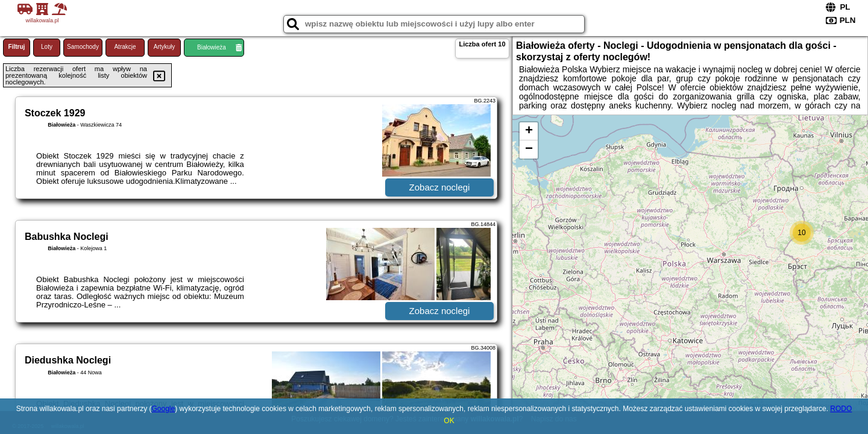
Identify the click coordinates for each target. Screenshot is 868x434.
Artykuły (165, 47)
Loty (47, 47)
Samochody (83, 47)
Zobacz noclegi (440, 187)
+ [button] (529, 131)
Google (163, 409)
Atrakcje (125, 47)
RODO (841, 409)
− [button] (529, 149)
